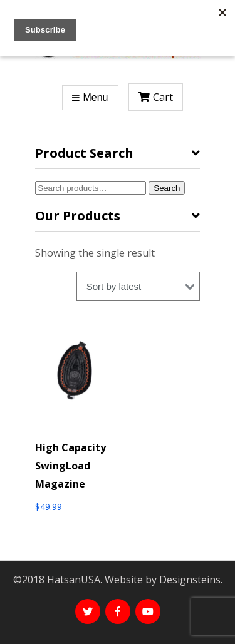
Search (167, 188)
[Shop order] (138, 286)
